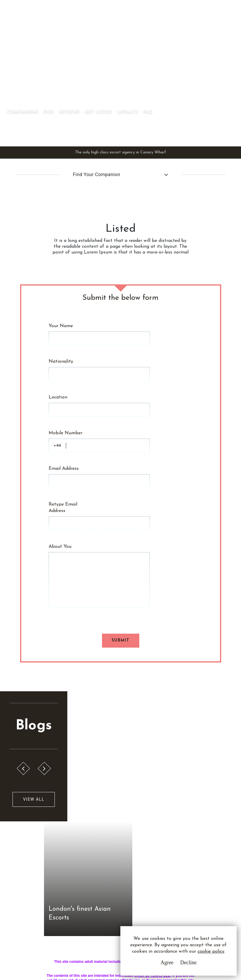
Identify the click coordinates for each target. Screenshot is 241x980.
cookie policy (211, 951)
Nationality (61, 332)
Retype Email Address (63, 429)
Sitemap (98, 877)
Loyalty (196, 71)
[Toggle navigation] (83, 62)
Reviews (138, 71)
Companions (91, 71)
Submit (121, 524)
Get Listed (167, 71)
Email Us (161, 845)
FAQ (216, 71)
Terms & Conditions (110, 845)
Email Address (64, 402)
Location (58, 356)
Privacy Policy (105, 856)
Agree (167, 963)
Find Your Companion (96, 157)
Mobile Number (66, 379)
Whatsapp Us (166, 857)
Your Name (61, 309)
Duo (117, 71)
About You (60, 449)
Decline (188, 963)
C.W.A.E (34, 837)
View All (33, 684)
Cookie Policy (104, 866)
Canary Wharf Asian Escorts (28, 64)
